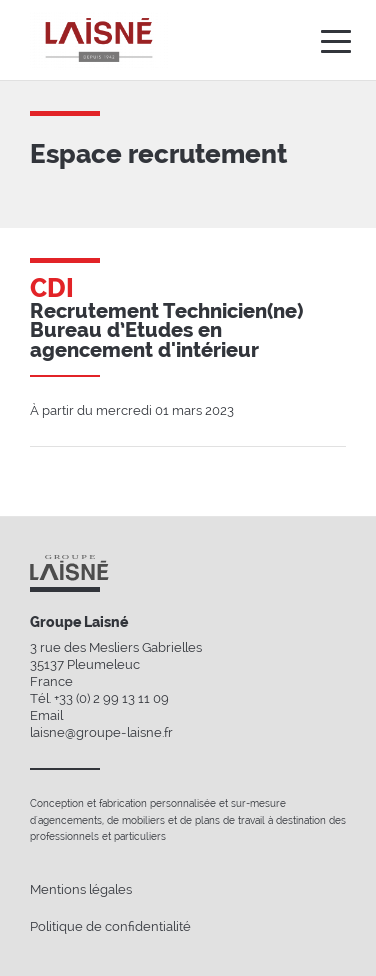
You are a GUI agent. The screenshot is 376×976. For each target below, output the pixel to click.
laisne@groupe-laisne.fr (101, 732)
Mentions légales (81, 889)
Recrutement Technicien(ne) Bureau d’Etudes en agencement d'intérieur (166, 331)
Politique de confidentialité (110, 926)
